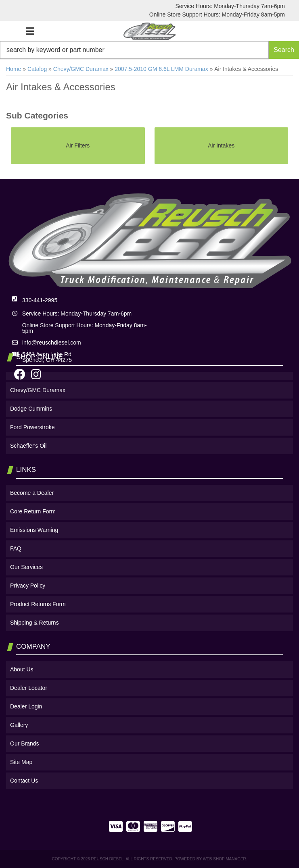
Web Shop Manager (225, 859)
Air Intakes (221, 145)
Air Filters (78, 145)
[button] (149, 50)
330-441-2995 (40, 300)
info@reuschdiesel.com (52, 343)
